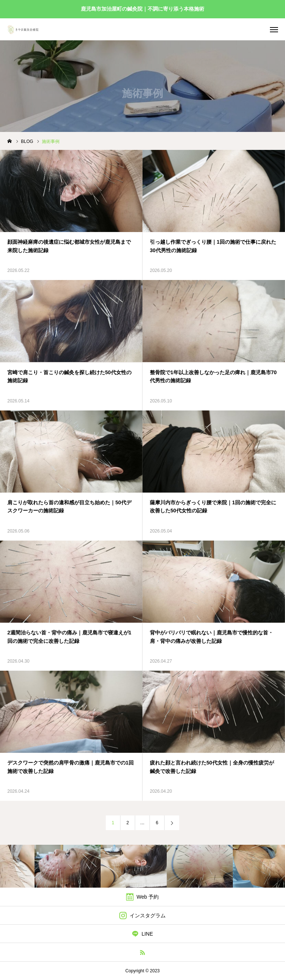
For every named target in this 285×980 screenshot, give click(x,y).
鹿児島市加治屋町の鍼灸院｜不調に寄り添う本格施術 (142, 9)
